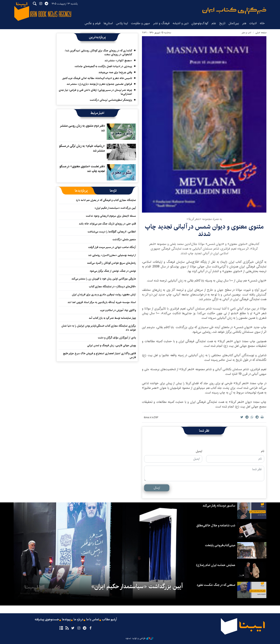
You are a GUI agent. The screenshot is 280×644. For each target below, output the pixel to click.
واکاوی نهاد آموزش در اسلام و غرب (118, 310)
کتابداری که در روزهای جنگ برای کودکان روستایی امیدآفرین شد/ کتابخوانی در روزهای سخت (98, 53)
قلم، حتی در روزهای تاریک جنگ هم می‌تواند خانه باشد (107, 224)
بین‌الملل (234, 23)
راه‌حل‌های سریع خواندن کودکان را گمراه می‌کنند (111, 263)
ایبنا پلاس (122, 23)
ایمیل (199, 451)
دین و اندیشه (181, 23)
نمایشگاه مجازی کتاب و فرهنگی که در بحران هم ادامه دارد (106, 200)
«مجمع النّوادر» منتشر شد (118, 60)
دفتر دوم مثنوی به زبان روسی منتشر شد (82, 128)
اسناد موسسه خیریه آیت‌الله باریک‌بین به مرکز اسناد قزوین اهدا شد (102, 302)
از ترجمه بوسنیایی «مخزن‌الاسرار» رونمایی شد (112, 255)
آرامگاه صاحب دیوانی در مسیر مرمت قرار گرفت (112, 247)
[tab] (113, 191)
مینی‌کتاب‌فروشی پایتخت (220, 545)
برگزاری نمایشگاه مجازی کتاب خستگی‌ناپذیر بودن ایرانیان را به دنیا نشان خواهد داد (99, 328)
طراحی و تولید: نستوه (140, 638)
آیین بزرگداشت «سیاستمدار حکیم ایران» (115, 208)
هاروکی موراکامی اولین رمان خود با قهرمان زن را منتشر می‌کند (103, 279)
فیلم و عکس (93, 23)
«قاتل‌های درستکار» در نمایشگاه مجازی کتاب (112, 287)
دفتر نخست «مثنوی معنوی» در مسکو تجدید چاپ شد (82, 169)
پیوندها (66, 619)
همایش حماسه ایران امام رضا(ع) (216, 565)
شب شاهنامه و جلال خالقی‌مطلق (216, 525)
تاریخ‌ (222, 23)
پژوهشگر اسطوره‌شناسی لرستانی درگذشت (111, 100)
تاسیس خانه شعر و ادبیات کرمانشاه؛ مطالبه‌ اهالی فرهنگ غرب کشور (97, 78)
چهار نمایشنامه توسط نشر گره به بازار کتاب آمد (112, 318)
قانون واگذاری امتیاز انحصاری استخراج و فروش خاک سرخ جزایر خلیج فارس (99, 355)
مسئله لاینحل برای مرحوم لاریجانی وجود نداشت (111, 216)
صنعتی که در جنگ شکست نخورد (216, 585)
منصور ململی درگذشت (124, 239)
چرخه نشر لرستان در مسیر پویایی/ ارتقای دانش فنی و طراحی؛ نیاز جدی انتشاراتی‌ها (95, 92)
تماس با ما (93, 619)
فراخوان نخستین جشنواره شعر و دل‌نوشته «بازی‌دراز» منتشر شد (99, 84)
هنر (244, 23)
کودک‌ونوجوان (200, 23)
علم (214, 23)
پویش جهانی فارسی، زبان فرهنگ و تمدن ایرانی (112, 345)
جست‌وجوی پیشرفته (47, 619)
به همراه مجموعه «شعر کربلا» (204, 219)
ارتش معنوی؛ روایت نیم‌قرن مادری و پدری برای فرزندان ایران (104, 294)
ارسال (157, 488)
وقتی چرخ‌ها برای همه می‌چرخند (115, 72)
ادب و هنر (246, 33)
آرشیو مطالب (109, 619)
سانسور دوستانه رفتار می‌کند (219, 506)
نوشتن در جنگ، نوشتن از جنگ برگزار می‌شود (113, 271)
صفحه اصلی (261, 33)
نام (263, 451)
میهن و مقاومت (140, 23)
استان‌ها (108, 23)
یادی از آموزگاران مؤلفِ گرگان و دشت (117, 338)
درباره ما (78, 619)
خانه (262, 23)
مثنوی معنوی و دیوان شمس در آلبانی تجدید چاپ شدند (204, 230)
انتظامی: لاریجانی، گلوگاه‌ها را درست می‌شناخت (112, 232)
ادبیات (253, 23)
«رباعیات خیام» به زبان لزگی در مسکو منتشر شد (82, 148)
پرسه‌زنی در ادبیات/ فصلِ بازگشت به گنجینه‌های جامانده (103, 66)
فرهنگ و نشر (161, 23)
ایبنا (234, 11)
